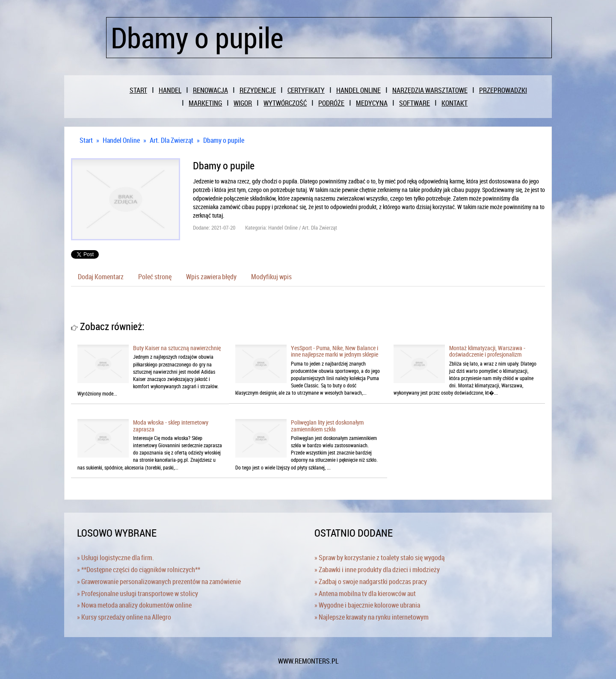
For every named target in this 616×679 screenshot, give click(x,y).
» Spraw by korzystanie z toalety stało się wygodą (379, 558)
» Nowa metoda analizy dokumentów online (134, 605)
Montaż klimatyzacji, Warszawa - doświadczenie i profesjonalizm (487, 351)
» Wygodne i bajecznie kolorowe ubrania (367, 605)
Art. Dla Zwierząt (172, 140)
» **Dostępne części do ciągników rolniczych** (139, 570)
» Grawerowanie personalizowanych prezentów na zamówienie (159, 582)
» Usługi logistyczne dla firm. (115, 558)
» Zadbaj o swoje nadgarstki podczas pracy (371, 582)
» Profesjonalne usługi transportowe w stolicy (138, 593)
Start (86, 140)
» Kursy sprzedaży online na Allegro (124, 617)
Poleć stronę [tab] (155, 277)
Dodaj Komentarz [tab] (101, 277)
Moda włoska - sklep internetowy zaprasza (171, 425)
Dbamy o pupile (224, 140)
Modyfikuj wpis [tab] (271, 277)
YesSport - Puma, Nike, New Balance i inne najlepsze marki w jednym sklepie (335, 351)
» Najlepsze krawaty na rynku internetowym (372, 617)
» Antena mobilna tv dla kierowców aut (365, 593)
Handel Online (121, 140)
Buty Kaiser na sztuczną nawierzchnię (177, 348)
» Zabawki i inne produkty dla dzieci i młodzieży (377, 570)
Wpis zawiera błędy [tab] (211, 277)
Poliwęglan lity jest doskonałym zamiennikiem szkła (327, 425)
